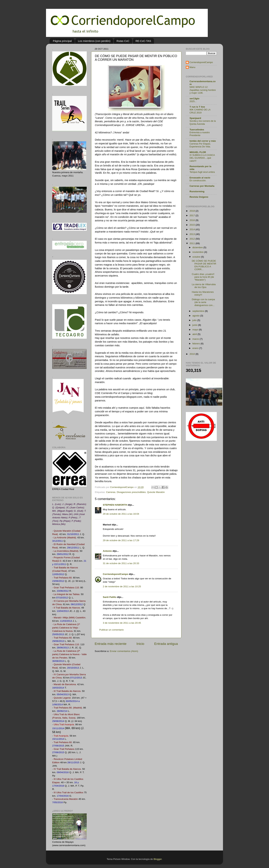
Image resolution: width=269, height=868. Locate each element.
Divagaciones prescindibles (131, 492)
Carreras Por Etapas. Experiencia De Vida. (200, 145)
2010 (193, 354)
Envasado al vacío (200, 178)
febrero (197, 344)
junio (195, 325)
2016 (193, 220)
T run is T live (197, 107)
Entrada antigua (166, 644)
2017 (193, 215)
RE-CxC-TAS (143, 41)
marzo (196, 339)
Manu (192, 67)
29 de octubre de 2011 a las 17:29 (121, 540)
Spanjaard (195, 118)
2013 (193, 234)
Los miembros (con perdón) (94, 41)
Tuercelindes (197, 130)
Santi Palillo (110, 597)
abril (195, 334)
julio (195, 320)
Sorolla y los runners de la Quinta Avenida (203, 122)
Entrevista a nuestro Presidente (200, 134)
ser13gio (194, 98)
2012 (193, 239)
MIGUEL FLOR (198, 152)
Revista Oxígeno (199, 197)
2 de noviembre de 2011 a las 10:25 (122, 586)
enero (196, 348)
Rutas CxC (123, 41)
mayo (196, 330)
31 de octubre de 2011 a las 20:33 (121, 563)
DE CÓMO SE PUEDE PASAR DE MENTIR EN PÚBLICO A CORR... (204, 265)
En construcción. (198, 180)
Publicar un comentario (111, 630)
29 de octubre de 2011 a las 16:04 (121, 514)
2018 (193, 211)
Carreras (111, 492)
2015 (193, 225)
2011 (193, 243)
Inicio (140, 644)
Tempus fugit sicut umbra (202, 172)
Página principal (62, 41)
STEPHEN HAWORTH (115, 505)
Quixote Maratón (156, 492)
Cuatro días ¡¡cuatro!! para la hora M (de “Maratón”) (203, 277)
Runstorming (197, 191)
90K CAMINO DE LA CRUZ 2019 (200, 111)
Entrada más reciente (111, 644)
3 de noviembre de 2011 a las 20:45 (122, 623)
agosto (196, 316)
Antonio (107, 551)
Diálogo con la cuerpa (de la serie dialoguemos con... (203, 302)
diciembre (198, 247)
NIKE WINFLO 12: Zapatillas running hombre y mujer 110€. (203, 90)
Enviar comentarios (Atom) (124, 651)
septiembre (199, 311)
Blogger (158, 859)
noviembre (198, 252)
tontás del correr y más (203, 141)
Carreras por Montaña (202, 186)
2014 (193, 229)
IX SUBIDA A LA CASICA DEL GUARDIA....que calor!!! (202, 158)
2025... (193, 101)
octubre (197, 257)
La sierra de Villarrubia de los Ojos (204, 286)
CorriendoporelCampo (115, 574)
